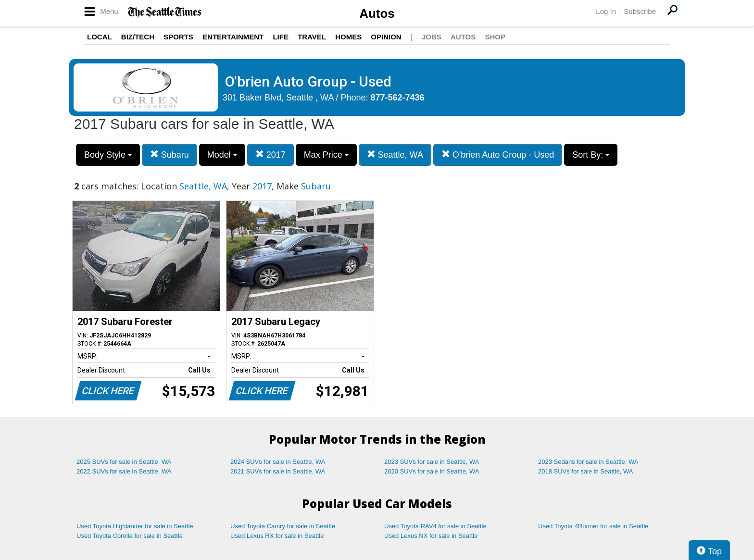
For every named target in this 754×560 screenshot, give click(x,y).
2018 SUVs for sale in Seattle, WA (586, 471)
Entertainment (233, 37)
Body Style (108, 155)
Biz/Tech (138, 37)
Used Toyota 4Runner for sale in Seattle (593, 526)
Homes (348, 37)
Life (281, 37)
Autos (377, 13)
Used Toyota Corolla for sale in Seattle (130, 536)
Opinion (386, 37)
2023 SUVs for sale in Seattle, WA (432, 462)
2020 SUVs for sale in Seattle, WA (432, 471)
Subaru (170, 155)
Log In (606, 11)
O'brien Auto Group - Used (498, 155)
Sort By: (591, 155)
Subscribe (640, 11)
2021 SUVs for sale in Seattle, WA (278, 471)
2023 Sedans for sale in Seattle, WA (588, 462)
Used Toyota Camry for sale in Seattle (283, 526)
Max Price (326, 155)
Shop (495, 37)
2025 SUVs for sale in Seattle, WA (124, 462)
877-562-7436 (398, 98)
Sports (178, 37)
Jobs (432, 37)
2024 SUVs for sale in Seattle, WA (278, 462)
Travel (312, 37)
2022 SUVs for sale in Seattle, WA (124, 471)
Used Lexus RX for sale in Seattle (277, 536)
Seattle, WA (395, 155)
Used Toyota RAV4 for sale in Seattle (435, 526)
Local (100, 37)
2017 (270, 155)
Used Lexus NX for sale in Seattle (431, 536)
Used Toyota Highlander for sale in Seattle (135, 526)
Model (222, 155)
